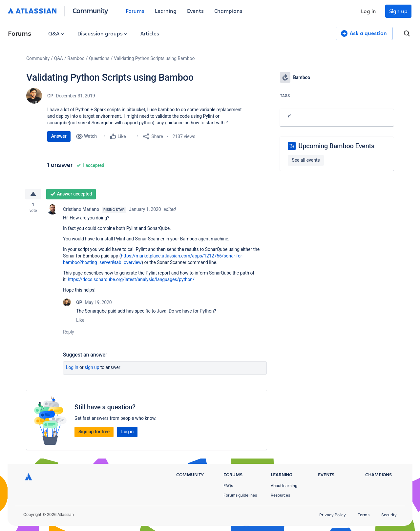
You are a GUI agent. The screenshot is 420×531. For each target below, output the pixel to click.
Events (195, 11)
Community (90, 10)
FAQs (228, 486)
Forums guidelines (240, 495)
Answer (59, 136)
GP (50, 96)
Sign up (398, 11)
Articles (150, 33)
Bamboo (76, 58)
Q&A (56, 33)
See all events (306, 160)
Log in (368, 11)
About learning (284, 486)
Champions (228, 11)
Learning (166, 11)
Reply (69, 333)
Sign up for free (94, 432)
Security (389, 515)
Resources (280, 495)
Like (80, 321)
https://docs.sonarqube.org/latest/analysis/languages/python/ (132, 280)
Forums (135, 11)
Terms (364, 515)
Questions (99, 58)
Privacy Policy (333, 515)
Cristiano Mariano (81, 210)
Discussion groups (102, 33)
